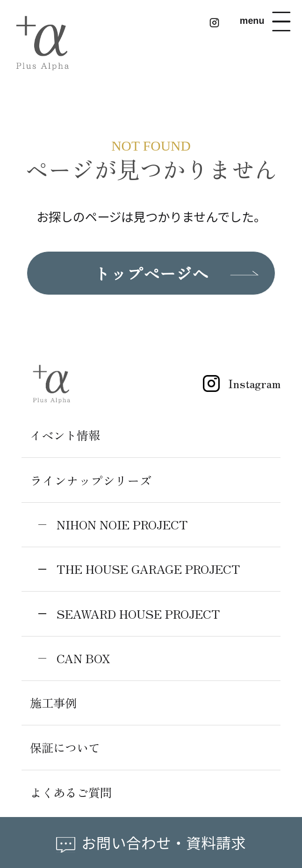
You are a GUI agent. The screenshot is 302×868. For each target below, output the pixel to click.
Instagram (237, 385)
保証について (66, 749)
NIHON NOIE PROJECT (127, 526)
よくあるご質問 (72, 794)
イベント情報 (66, 437)
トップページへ (151, 274)
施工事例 (54, 705)
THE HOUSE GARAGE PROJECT (153, 571)
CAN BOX (85, 660)
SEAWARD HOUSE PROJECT (143, 615)
